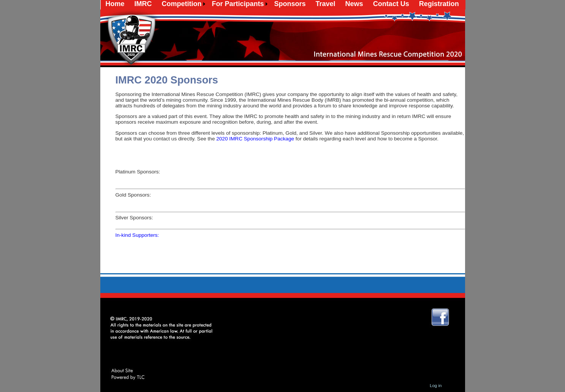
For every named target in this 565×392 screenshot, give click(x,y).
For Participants (238, 4)
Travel (326, 4)
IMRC (143, 4)
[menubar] (282, 4)
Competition (182, 4)
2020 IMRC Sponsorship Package (255, 139)
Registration (439, 4)
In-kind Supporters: (137, 235)
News (354, 4)
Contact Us (391, 4)
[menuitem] (115, 4)
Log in (436, 386)
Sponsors (290, 4)
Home (115, 4)
